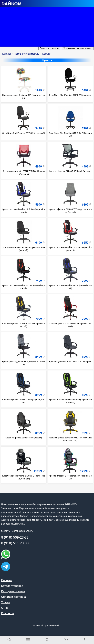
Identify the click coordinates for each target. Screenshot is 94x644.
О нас (5, 608)
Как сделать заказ (13, 591)
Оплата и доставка (13, 597)
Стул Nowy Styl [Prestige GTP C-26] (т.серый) (24, 133)
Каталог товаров (12, 586)
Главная (6, 580)
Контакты (8, 613)
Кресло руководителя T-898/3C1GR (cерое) (70, 362)
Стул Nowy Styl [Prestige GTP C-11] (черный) (70, 95)
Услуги (6, 602)
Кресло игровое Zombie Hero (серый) (24, 438)
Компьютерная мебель (28, 54)
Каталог (8, 54)
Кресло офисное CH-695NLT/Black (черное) (70, 171)
